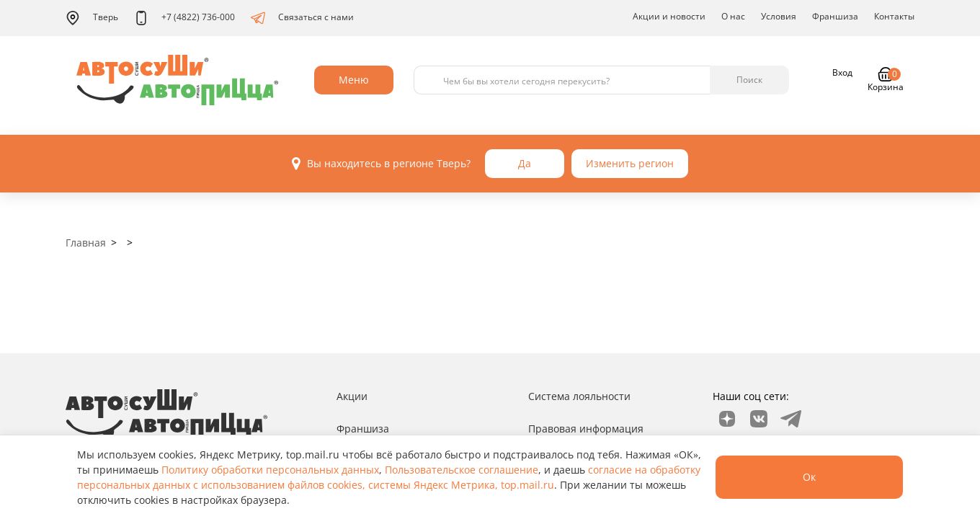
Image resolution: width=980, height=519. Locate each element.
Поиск (749, 80)
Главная (86, 243)
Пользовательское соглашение (462, 470)
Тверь (92, 18)
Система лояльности (579, 396)
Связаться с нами (302, 18)
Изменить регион (630, 163)
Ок (809, 477)
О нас (733, 16)
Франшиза (835, 16)
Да (525, 163)
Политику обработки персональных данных (270, 470)
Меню (354, 80)
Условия (779, 16)
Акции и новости (669, 16)
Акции (352, 396)
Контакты (894, 16)
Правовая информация (586, 429)
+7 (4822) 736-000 (184, 18)
